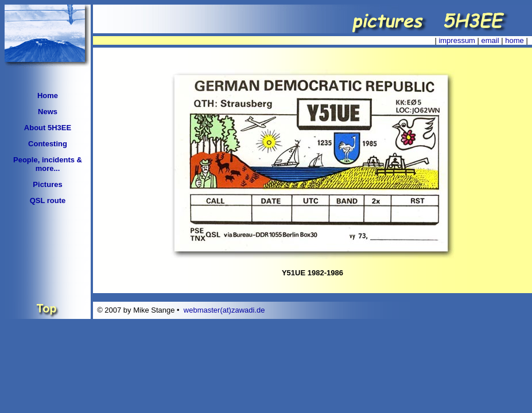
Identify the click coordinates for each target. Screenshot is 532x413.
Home (48, 96)
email (490, 40)
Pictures (47, 184)
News (48, 112)
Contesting (48, 144)
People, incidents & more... (48, 164)
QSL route (48, 200)
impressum (457, 40)
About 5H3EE (48, 128)
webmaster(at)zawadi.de (224, 310)
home (514, 40)
